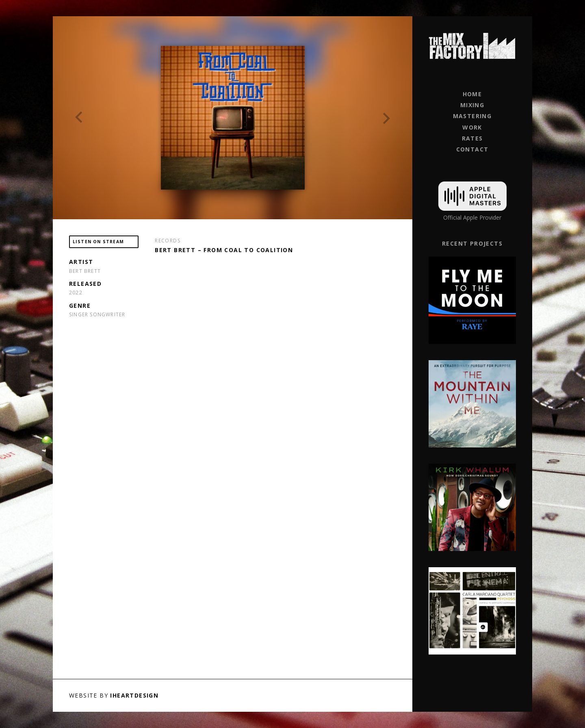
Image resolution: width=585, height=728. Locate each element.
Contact (472, 149)
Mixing (472, 105)
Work (472, 127)
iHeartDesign (134, 695)
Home (472, 94)
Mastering (472, 116)
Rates (472, 138)
